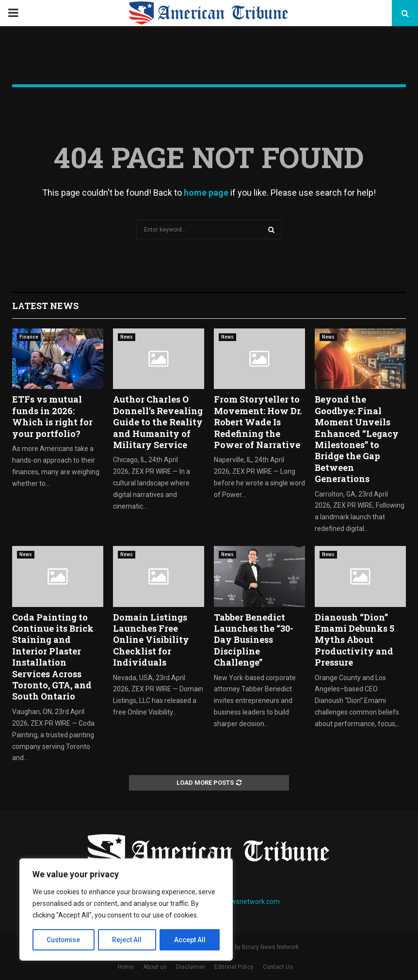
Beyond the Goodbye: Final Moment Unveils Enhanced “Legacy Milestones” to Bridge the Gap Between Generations (357, 439)
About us (155, 967)
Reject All (128, 940)
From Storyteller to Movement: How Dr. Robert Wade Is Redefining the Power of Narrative (258, 422)
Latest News (45, 306)
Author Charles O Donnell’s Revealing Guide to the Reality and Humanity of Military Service (158, 422)
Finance (29, 337)
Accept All (190, 940)
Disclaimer (191, 967)
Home (126, 967)
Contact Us (278, 967)
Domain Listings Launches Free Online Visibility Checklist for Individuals (151, 640)
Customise (64, 940)
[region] (126, 910)
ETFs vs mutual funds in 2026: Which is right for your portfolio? (52, 416)
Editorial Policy (234, 967)
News (127, 337)
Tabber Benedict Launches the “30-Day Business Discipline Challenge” (254, 640)
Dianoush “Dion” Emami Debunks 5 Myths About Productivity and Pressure (354, 640)
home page (206, 193)
